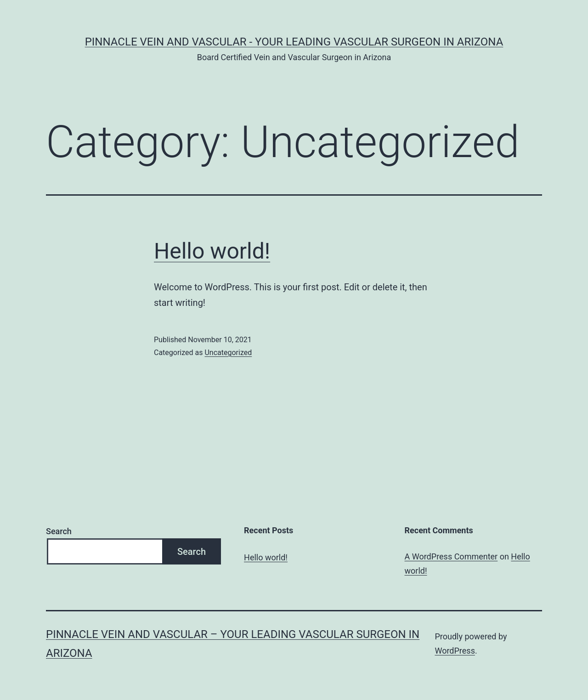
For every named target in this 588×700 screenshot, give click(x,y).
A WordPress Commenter (451, 556)
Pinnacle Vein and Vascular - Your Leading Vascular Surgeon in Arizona (294, 42)
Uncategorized (228, 353)
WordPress (455, 651)
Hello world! (212, 251)
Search (59, 531)
